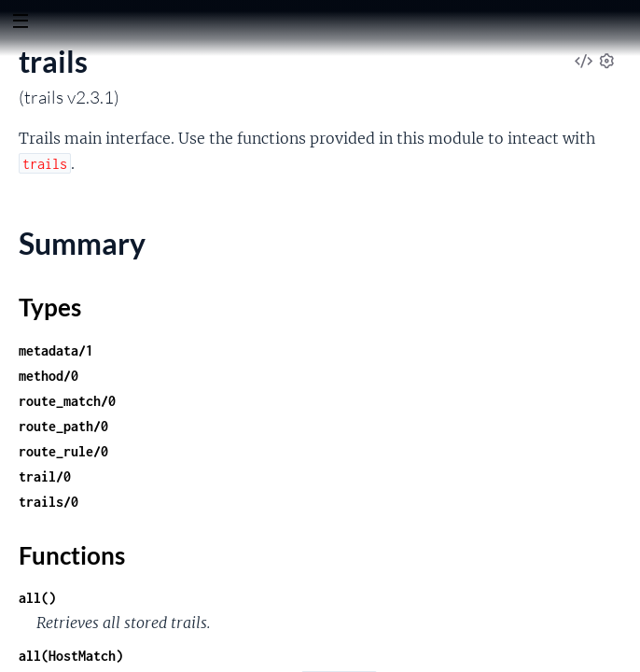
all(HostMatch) (71, 656)
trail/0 (45, 476)
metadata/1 (56, 350)
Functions (72, 555)
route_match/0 (67, 401)
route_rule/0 (63, 451)
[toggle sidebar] (20, 23)
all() (37, 598)
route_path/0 (63, 426)
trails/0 (49, 502)
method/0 (49, 376)
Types (50, 307)
